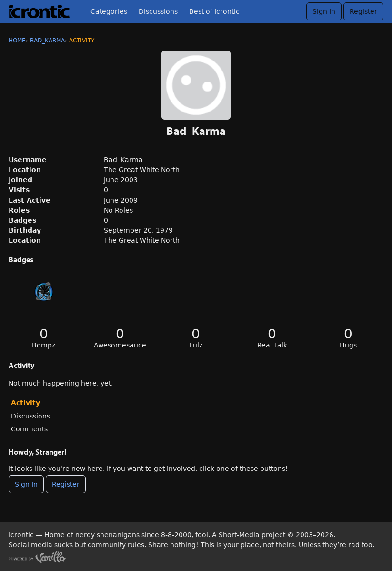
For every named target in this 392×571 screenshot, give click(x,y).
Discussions (158, 11)
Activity (25, 403)
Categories (109, 11)
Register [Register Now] (66, 484)
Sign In (324, 11)
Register (363, 11)
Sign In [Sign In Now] (26, 484)
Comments (29, 429)
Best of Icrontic (214, 11)
